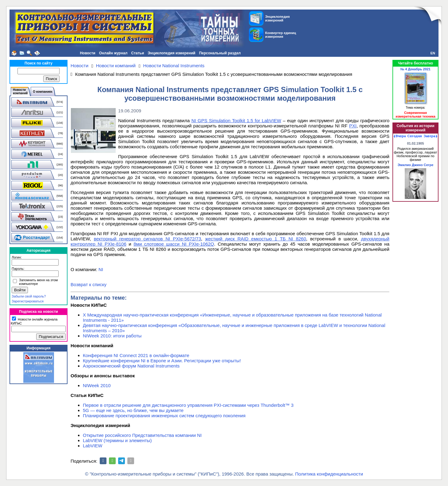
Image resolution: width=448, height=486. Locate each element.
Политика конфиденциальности (329, 474)
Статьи (137, 53)
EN (433, 53)
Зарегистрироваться (28, 301)
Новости (87, 53)
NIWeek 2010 (97, 385)
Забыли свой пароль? (29, 296)
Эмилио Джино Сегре (416, 165)
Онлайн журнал (113, 53)
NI (101, 269)
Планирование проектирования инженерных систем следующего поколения (164, 416)
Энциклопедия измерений (171, 53)
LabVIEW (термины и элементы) (117, 440)
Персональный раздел (220, 53)
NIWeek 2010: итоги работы (112, 336)
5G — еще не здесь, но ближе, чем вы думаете (133, 410)
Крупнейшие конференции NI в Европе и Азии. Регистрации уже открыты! (162, 361)
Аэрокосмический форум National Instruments (131, 366)
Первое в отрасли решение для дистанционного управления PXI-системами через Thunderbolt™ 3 (188, 405)
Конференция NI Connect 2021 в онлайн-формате (136, 355)
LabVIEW (93, 446)
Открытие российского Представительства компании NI (142, 435)
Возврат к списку (89, 284)
